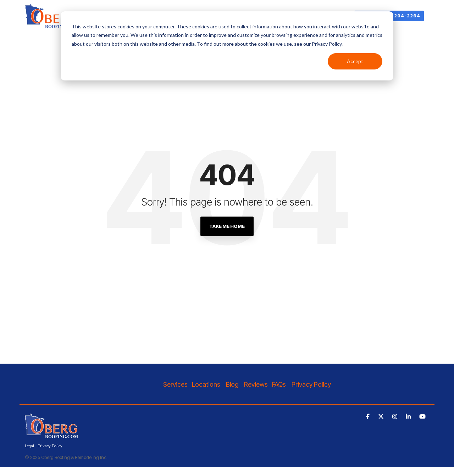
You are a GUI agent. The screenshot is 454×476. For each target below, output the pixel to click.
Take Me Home (227, 226)
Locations (207, 384)
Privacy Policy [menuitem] (50, 446)
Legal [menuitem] (29, 446)
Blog (232, 384)
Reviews (256, 384)
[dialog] (227, 46)
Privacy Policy (312, 384)
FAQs (279, 384)
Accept (355, 61)
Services (175, 384)
